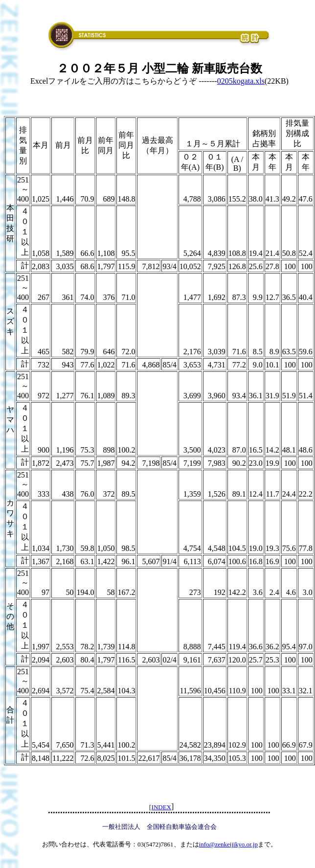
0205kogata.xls (241, 81)
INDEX (161, 807)
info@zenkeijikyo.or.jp (228, 844)
